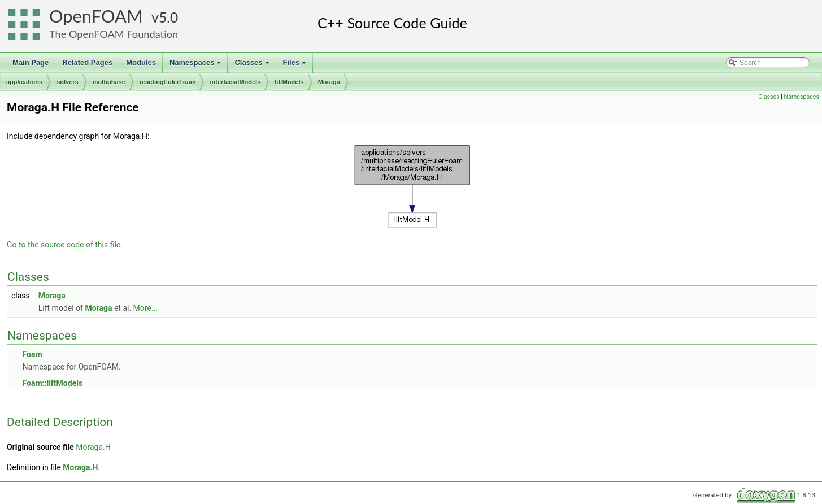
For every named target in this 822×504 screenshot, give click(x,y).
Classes (253, 66)
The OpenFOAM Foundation (114, 34)
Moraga (329, 82)
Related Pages (87, 62)
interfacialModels (235, 82)
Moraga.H (93, 447)
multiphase (109, 82)
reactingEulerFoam (168, 82)
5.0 (168, 17)
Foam (32, 354)
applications (24, 82)
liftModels (289, 82)
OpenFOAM (96, 16)
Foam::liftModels (52, 383)
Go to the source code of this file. (65, 245)
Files (296, 66)
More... (145, 308)
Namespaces (196, 66)
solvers (68, 82)
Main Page (31, 62)
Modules (141, 62)
